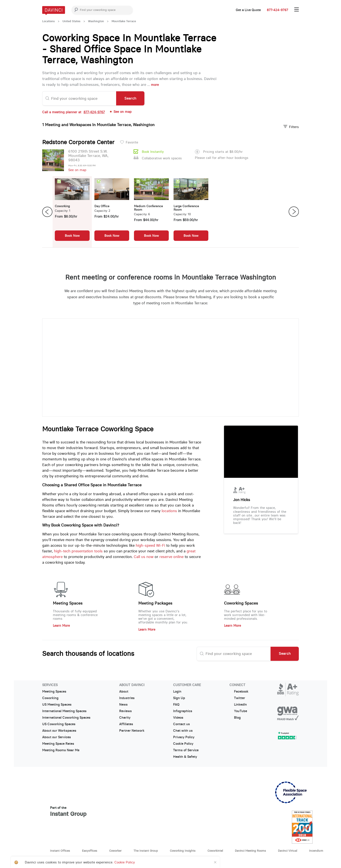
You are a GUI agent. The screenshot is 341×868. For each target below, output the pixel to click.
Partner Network (132, 731)
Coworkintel (215, 851)
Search (130, 98)
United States (71, 21)
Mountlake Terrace (124, 21)
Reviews (125, 711)
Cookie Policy (183, 744)
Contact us (181, 724)
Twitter (237, 698)
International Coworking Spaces (66, 718)
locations (169, 511)
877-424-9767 (277, 10)
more (155, 85)
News (123, 705)
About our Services (57, 737)
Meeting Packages (155, 603)
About (124, 691)
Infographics (183, 711)
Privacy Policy (184, 737)
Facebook (239, 691)
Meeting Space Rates (58, 744)
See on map (120, 112)
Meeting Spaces (68, 603)
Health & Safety (185, 757)
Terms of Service (186, 750)
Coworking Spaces (241, 603)
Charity (125, 718)
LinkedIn (238, 705)
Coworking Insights (183, 851)
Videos (178, 718)
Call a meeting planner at (74, 112)
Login (177, 691)
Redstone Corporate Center (78, 142)
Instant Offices (60, 851)
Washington (96, 21)
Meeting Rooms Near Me (61, 750)
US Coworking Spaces (59, 724)
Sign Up (179, 698)
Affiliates (126, 724)
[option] (72, 212)
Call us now (144, 557)
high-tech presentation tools (78, 551)
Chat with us (183, 731)
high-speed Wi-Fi (150, 545)
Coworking (50, 698)
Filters (291, 127)
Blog (235, 718)
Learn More (61, 626)
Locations (48, 21)
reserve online (171, 557)
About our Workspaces (59, 731)
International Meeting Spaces (64, 711)
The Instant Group (146, 851)
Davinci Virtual (288, 851)
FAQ (176, 705)
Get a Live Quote (248, 10)
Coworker (115, 851)
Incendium (316, 851)
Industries (127, 698)
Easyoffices (90, 851)
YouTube (238, 711)
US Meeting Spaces (57, 705)
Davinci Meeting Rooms (250, 851)
